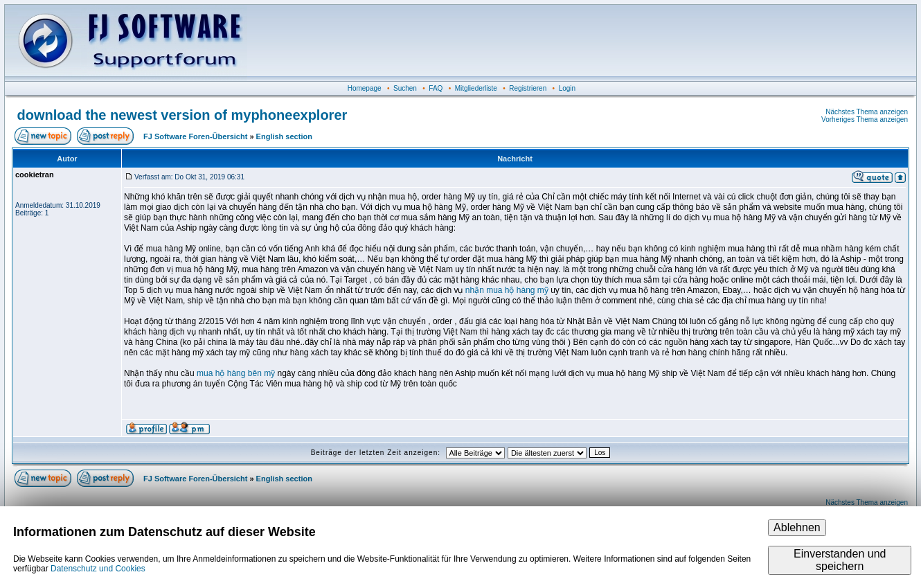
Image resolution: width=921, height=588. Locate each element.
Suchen (405, 88)
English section (284, 136)
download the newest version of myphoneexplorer (182, 115)
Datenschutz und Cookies (98, 569)
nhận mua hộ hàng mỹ (507, 290)
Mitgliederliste (476, 88)
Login (567, 88)
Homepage (365, 88)
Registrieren (528, 88)
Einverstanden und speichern (840, 560)
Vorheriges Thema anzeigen (865, 119)
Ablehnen (797, 527)
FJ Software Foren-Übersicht (195, 136)
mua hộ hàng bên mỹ (236, 373)
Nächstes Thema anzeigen (867, 112)
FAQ (436, 88)
